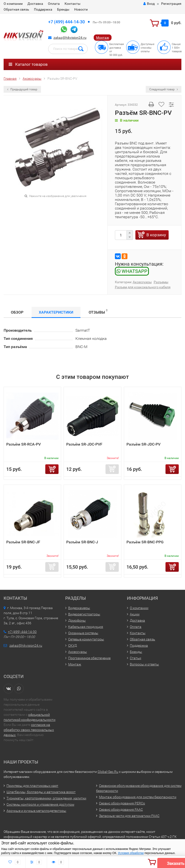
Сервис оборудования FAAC (121, 809)
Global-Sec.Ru (108, 772)
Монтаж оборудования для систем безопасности (138, 797)
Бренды (63, 9)
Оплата (54, 4)
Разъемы (161, 282)
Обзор (17, 312)
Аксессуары (142, 282)
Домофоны (77, 620)
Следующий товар (164, 89)
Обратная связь (16, 9)
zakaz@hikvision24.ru (70, 38)
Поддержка (43, 9)
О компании (13, 4)
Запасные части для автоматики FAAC (129, 816)
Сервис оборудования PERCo (122, 803)
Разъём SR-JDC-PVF (84, 444)
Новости (81, 9)
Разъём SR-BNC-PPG (145, 542)
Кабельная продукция (86, 627)
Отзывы (98, 312)
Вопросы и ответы (144, 664)
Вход (149, 4)
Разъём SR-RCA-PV (23, 444)
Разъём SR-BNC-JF (23, 542)
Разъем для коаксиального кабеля (143, 287)
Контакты (73, 4)
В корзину (156, 235)
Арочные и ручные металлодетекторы (36, 811)
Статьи (135, 658)
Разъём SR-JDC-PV (143, 444)
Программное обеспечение (89, 658)
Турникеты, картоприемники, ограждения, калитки (46, 798)
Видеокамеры (79, 608)
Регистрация (171, 4)
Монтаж (103, 38)
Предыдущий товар (22, 89)
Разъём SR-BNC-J (82, 542)
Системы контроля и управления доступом (40, 804)
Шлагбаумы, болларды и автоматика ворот (41, 792)
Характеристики (56, 312)
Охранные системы (83, 633)
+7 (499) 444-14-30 (66, 22)
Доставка (35, 4)
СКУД (73, 645)
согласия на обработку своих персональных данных (29, 730)
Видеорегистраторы (84, 614)
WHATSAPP (132, 271)
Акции (135, 614)
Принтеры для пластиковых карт (32, 786)
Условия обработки (131, 853)
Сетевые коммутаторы (86, 639)
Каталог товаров (28, 64)
